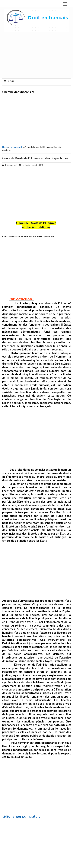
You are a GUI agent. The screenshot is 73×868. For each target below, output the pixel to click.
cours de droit (16, 147)
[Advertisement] (36, 119)
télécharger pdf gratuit (21, 816)
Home (5, 147)
